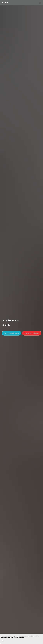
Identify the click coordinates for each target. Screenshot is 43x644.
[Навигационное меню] (40, 3)
